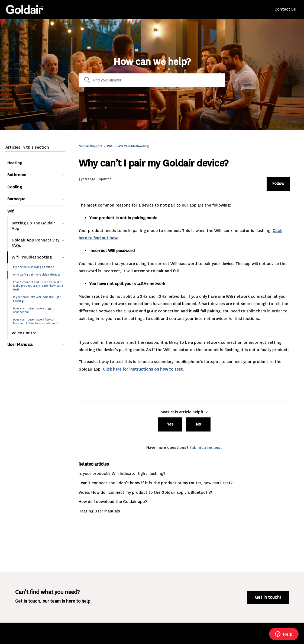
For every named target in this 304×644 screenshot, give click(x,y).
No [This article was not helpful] (198, 424)
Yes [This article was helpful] (170, 424)
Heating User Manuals (99, 511)
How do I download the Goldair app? (113, 502)
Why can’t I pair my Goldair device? (37, 275)
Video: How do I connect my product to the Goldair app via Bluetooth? (145, 492)
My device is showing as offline (33, 267)
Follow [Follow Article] (278, 184)
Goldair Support (90, 146)
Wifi (110, 146)
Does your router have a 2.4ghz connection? (33, 310)
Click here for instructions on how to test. (144, 369)
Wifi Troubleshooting (133, 146)
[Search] (152, 80)
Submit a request (206, 447)
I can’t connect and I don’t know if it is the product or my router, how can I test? (38, 286)
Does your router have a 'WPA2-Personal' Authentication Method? (35, 321)
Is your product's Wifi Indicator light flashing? (37, 299)
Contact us (285, 9)
